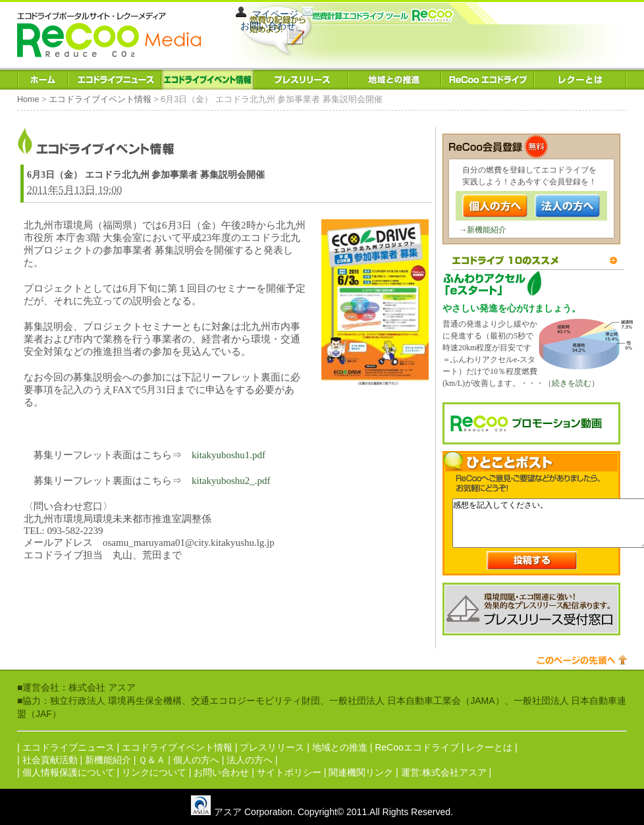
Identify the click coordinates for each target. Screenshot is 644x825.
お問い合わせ (268, 26)
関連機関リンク (361, 772)
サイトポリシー (289, 772)
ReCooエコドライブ (417, 747)
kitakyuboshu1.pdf (228, 455)
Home (28, 99)
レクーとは (489, 747)
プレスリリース (272, 747)
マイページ (275, 14)
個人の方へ (196, 760)
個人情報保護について (68, 772)
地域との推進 (340, 747)
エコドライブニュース (68, 747)
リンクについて (154, 772)
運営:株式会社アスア (444, 772)
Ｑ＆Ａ (152, 760)
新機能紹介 (487, 230)
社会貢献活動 (50, 760)
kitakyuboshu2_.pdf (231, 481)
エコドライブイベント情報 (100, 99)
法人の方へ (250, 760)
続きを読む (572, 383)
